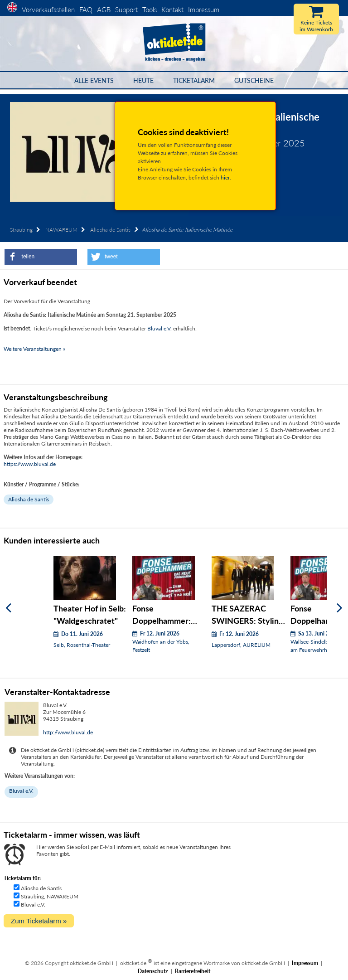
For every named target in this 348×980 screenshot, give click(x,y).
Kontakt (172, 10)
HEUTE (143, 80)
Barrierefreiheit (193, 971)
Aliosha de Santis (110, 230)
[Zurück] (8, 608)
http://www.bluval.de (68, 732)
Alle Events (94, 80)
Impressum (204, 10)
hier (225, 177)
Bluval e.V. (159, 328)
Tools (150, 10)
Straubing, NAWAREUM (50, 896)
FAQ (86, 10)
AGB (104, 10)
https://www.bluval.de (30, 464)
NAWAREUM (61, 230)
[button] (41, 257)
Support (126, 10)
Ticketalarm (194, 80)
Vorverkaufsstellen (48, 10)
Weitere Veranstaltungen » (34, 349)
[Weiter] (340, 608)
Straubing (21, 230)
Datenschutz (153, 971)
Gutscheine (254, 80)
